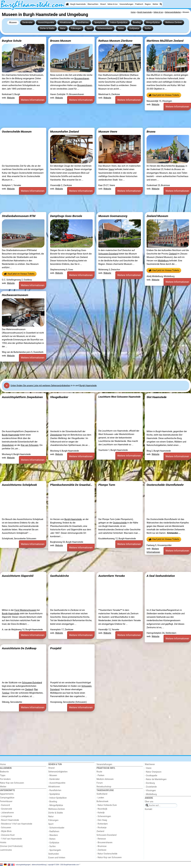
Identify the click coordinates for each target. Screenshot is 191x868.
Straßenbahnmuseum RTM (19, 216)
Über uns (149, 802)
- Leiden (100, 798)
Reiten (121, 28)
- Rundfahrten (55, 790)
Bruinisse (180, 166)
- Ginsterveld (6, 809)
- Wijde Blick (6, 831)
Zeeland (69, 169)
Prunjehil (56, 648)
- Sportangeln (55, 850)
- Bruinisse (102, 846)
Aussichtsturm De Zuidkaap (19, 648)
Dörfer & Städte (47, 28)
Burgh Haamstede (78, 4)
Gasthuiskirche (60, 576)
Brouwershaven (82, 79)
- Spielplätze (54, 794)
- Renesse (101, 839)
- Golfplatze (54, 843)
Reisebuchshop (104, 787)
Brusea (151, 132)
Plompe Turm (107, 485)
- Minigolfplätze (56, 805)
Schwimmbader (105, 28)
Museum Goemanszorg (113, 216)
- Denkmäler (54, 779)
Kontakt (149, 809)
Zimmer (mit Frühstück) (11, 846)
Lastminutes (6, 850)
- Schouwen (6, 828)
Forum (100, 783)
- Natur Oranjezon (153, 772)
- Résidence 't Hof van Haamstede (16, 824)
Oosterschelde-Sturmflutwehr (165, 485)
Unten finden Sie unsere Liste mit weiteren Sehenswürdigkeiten (40, 386)
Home (3, 764)
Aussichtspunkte (46, 22)
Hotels (3, 843)
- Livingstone (6, 816)
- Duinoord (5, 805)
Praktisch (139, 4)
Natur (63, 28)
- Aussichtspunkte (57, 783)
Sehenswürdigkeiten (58, 772)
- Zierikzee (101, 850)
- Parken (100, 775)
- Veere (148, 768)
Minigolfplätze (153, 22)
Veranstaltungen (126, 4)
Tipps (3, 775)
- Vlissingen (150, 791)
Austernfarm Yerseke (112, 576)
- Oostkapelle (151, 776)
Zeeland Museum (157, 216)
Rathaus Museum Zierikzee (115, 41)
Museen (13, 22)
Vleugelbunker (59, 397)
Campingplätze (7, 798)
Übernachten (93, 4)
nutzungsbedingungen (23, 865)
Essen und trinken (57, 858)
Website (11, 98)
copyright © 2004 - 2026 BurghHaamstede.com (63, 865)
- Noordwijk (102, 809)
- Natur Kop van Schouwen (109, 857)
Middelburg (163, 261)
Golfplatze (134, 28)
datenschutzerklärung (39, 865)
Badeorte (4, 772)
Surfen (148, 28)
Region (148, 4)
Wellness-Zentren (174, 22)
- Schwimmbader (56, 828)
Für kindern (5, 779)
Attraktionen (66, 22)
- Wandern (53, 835)
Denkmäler (28, 22)
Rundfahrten (83, 22)
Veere (111, 169)
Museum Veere (108, 132)
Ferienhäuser (6, 801)
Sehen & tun (113, 4)
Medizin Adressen (105, 779)
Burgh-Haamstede (11, 435)
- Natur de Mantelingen (156, 779)
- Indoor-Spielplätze (58, 798)
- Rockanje (101, 828)
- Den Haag (102, 820)
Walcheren (150, 764)
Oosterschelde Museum (17, 132)
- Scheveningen (104, 816)
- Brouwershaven (104, 843)
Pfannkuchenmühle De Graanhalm (71, 485)
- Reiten (52, 839)
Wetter (155, 4)
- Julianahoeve (7, 813)
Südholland (102, 794)
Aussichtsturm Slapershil (18, 576)
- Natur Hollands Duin (107, 805)
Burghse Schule (12, 41)
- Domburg (150, 783)
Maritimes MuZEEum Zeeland (165, 41)
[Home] (67, 4)
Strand (103, 4)
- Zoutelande (151, 787)
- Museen (53, 775)
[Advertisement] (90, 119)
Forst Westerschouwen (25, 610)
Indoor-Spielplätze (119, 22)
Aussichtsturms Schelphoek (19, 485)
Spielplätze (100, 22)
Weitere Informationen (33, 100)
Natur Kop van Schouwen (12, 783)
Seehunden (54, 854)
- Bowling (53, 802)
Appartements (7, 794)
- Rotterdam (102, 824)
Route (99, 772)
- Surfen (52, 846)
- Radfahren (54, 831)
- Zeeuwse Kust (7, 835)
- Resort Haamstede (9, 820)
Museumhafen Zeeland (64, 132)
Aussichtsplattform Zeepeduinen (22, 397)
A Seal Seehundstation (161, 576)
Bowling (137, 22)
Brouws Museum (61, 41)
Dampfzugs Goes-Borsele (66, 216)
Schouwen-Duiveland (108, 254)
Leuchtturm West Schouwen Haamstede (119, 397)
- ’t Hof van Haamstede (11, 839)
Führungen (76, 28)
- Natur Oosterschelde (107, 854)
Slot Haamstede (157, 397)
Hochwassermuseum (15, 295)
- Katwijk (101, 813)
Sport (89, 28)
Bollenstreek (102, 801)
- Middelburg (151, 794)
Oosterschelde (120, 523)
